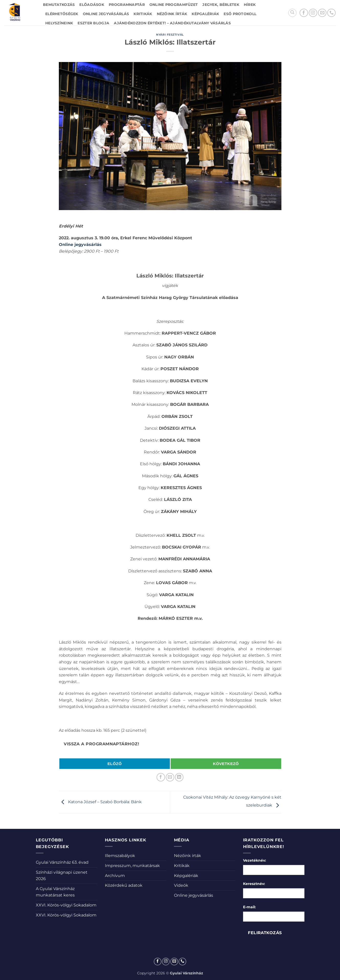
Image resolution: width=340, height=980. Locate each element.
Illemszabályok (120, 856)
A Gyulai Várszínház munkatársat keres (55, 892)
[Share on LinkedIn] (179, 777)
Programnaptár (127, 5)
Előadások (92, 5)
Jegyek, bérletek (221, 5)
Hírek (250, 5)
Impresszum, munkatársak (132, 866)
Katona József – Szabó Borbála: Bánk (100, 802)
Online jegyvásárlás (106, 14)
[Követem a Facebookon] (304, 13)
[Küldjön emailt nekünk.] (322, 13)
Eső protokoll (240, 14)
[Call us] (331, 13)
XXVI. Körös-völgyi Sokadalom (66, 905)
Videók (181, 885)
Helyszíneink (59, 23)
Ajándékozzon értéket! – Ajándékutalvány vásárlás (172, 23)
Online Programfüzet (174, 5)
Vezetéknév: (255, 860)
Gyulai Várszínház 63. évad (62, 862)
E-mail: (249, 907)
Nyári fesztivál (170, 35)
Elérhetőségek (62, 14)
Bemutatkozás (59, 5)
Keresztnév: (254, 884)
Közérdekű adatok (124, 885)
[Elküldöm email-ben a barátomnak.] (170, 777)
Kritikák (143, 14)
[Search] (292, 13)
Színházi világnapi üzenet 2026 (62, 876)
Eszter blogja (93, 23)
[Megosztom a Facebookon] (161, 777)
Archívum (115, 876)
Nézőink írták (172, 14)
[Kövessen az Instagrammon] (313, 13)
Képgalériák (205, 14)
